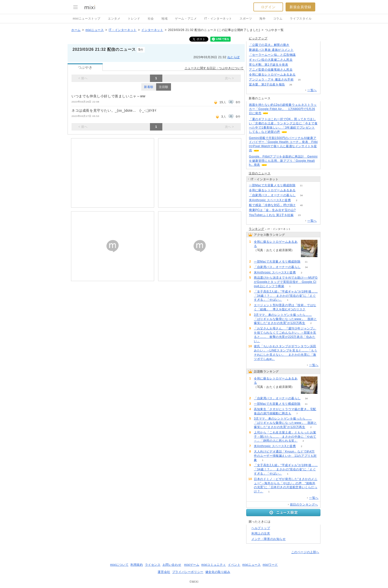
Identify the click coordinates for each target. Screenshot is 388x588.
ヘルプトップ (261, 528)
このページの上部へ (305, 552)
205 (298, 70)
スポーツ (246, 19)
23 (299, 215)
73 (301, 210)
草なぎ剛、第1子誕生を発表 (268, 65)
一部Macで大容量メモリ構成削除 (272, 185)
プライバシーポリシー (188, 572)
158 (295, 45)
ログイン (268, 7)
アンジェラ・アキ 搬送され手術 (271, 80)
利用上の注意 (261, 534)
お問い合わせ (172, 565)
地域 (164, 19)
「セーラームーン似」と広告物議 (272, 55)
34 (301, 195)
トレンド (134, 19)
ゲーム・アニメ (186, 19)
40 (301, 205)
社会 (151, 19)
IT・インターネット (218, 19)
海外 (262, 19)
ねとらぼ (234, 57)
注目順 (164, 87)
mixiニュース (95, 30)
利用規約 (137, 565)
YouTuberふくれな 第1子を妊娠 (271, 215)
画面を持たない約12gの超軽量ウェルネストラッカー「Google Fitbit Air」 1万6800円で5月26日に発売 (283, 109)
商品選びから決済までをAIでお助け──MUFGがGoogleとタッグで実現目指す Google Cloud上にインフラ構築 (286, 282)
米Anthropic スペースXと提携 (270, 200)
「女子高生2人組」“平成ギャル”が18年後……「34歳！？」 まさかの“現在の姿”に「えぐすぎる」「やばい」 (286, 296)
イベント (234, 565)
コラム (278, 19)
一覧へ (312, 90)
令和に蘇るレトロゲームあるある (272, 75)
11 (301, 185)
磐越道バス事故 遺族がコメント (271, 50)
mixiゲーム (192, 565)
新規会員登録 (300, 7)
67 (301, 75)
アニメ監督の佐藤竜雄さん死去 (271, 70)
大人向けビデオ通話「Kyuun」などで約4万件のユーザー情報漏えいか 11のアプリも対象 (285, 456)
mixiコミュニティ (214, 565)
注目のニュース (260, 173)
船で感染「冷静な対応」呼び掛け (272, 205)
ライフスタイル (301, 19)
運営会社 (164, 572)
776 (298, 60)
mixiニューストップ (87, 19)
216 (302, 55)
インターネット (152, 30)
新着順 (149, 87)
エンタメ (114, 19)
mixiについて (119, 565)
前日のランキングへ (304, 505)
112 (299, 50)
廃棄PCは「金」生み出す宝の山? (272, 210)
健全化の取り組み (218, 572)
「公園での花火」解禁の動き (269, 45)
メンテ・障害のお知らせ (269, 539)
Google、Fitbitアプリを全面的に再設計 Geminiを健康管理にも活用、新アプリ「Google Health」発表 (283, 161)
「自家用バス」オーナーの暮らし (272, 195)
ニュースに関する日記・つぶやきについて (214, 68)
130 (294, 65)
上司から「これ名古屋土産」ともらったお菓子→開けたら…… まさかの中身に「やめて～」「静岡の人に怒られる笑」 (285, 437)
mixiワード (270, 565)
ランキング (256, 229)
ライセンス (153, 565)
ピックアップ (258, 38)
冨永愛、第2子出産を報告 (267, 84)
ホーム (76, 30)
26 (291, 85)
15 (299, 80)
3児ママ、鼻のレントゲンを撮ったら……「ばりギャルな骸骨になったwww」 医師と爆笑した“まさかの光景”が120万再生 (285, 319)
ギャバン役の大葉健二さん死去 (271, 60)
